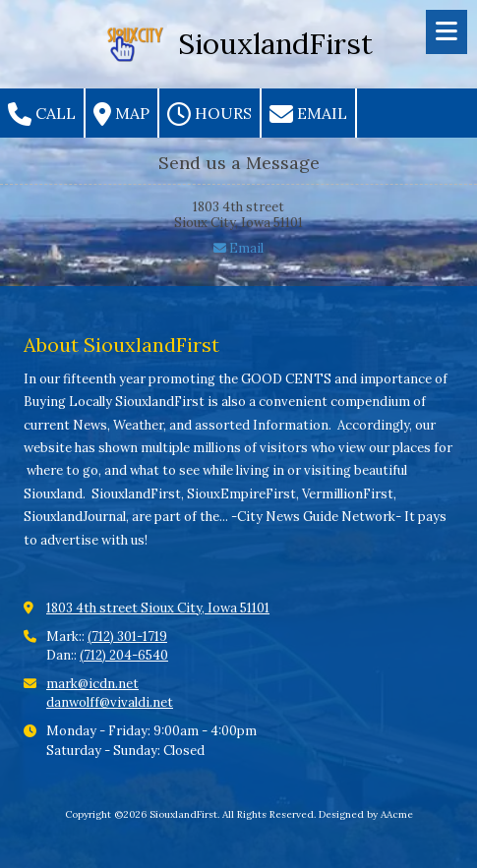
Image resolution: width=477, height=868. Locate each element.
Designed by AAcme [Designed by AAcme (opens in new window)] (366, 814)
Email (308, 114)
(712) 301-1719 (127, 637)
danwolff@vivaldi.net (110, 702)
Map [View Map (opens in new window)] (121, 114)
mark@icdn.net (92, 684)
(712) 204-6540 (124, 655)
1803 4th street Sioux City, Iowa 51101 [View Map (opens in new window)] (158, 608)
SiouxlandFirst (275, 44)
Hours (209, 114)
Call (42, 114)
